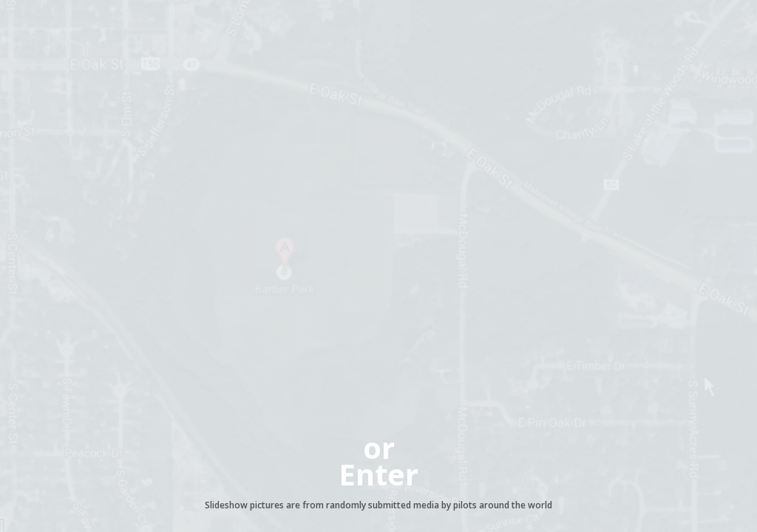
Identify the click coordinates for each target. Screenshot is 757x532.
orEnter (378, 461)
